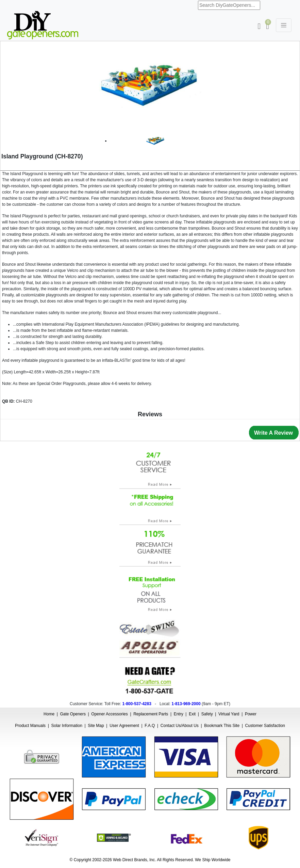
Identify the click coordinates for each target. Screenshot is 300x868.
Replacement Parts (151, 714)
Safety (207, 714)
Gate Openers (73, 714)
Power (251, 714)
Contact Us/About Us (180, 726)
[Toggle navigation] (284, 25)
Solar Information (67, 726)
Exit (192, 714)
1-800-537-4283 (137, 704)
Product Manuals (30, 726)
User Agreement (124, 726)
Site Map (96, 726)
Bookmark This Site (222, 726)
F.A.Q (150, 726)
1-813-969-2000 (186, 704)
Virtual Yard (229, 714)
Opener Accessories (109, 714)
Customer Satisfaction (265, 726)
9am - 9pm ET (216, 704)
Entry (179, 714)
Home (49, 714)
